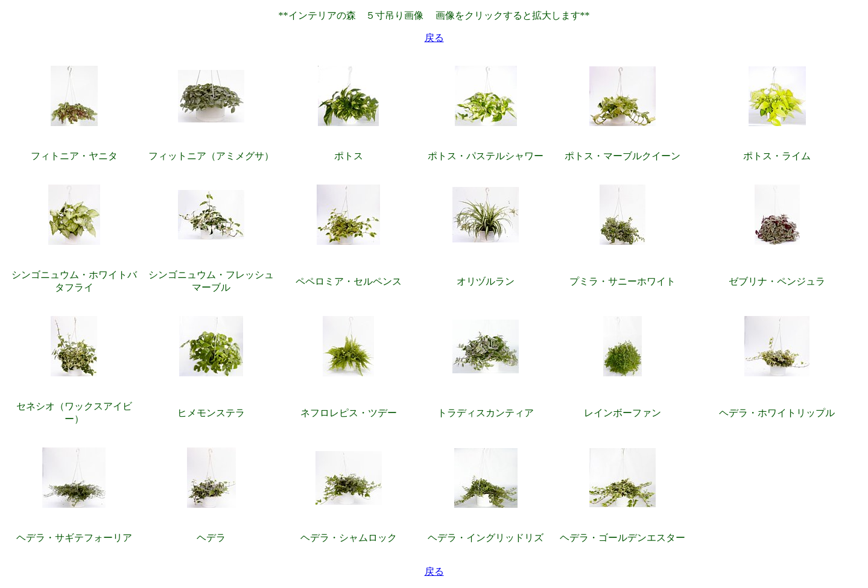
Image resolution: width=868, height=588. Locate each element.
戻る (434, 38)
